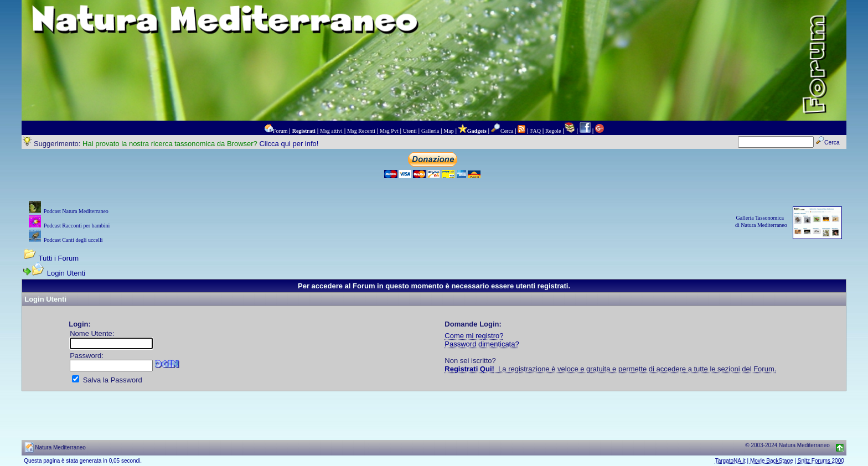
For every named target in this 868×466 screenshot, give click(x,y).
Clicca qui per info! (289, 144)
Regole (553, 131)
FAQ (536, 131)
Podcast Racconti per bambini (77, 226)
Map (448, 131)
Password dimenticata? (482, 344)
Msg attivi (331, 131)
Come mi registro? (474, 336)
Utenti (410, 131)
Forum (280, 131)
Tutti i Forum (59, 258)
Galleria (430, 131)
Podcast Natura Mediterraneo (76, 211)
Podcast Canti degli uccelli (73, 240)
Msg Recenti (361, 131)
